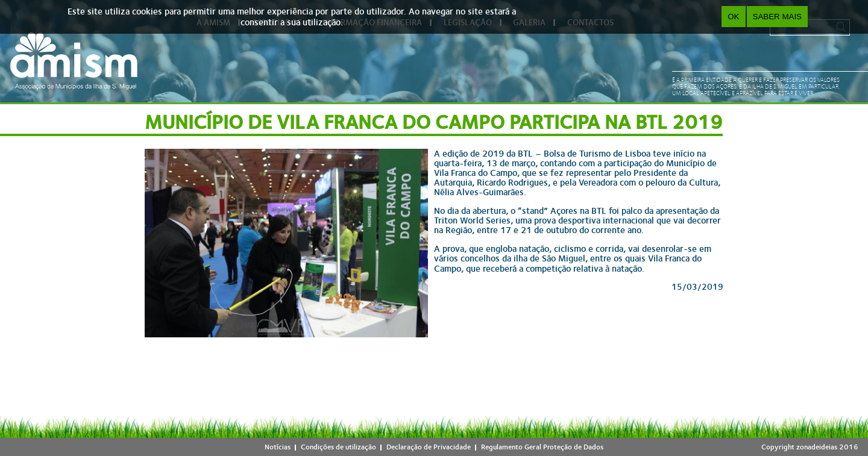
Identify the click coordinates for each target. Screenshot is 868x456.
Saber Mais (777, 17)
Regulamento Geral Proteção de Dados (542, 447)
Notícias (278, 447)
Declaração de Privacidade (429, 447)
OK (733, 17)
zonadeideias (817, 447)
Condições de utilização (338, 447)
